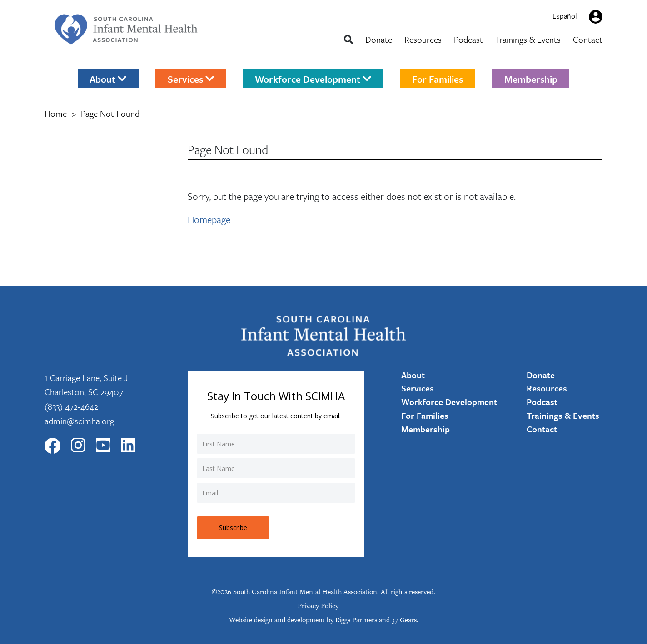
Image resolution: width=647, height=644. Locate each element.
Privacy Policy (318, 606)
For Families (438, 79)
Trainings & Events (528, 39)
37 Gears (404, 620)
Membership (531, 79)
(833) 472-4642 (71, 406)
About (108, 79)
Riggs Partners (356, 620)
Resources (423, 39)
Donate (379, 39)
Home (56, 113)
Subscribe (233, 528)
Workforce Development (313, 79)
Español (565, 16)
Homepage (209, 219)
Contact (588, 39)
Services (191, 79)
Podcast (468, 39)
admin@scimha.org (79, 421)
